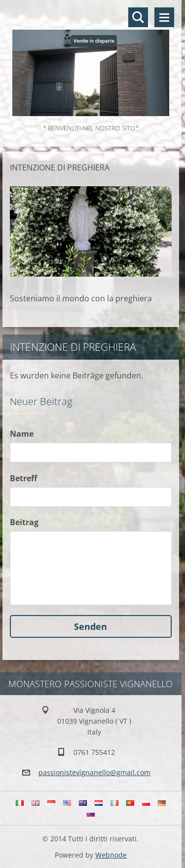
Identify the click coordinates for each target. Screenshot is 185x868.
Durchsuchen (138, 17)
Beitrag (24, 522)
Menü (164, 17)
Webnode (111, 855)
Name (22, 434)
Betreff (23, 478)
